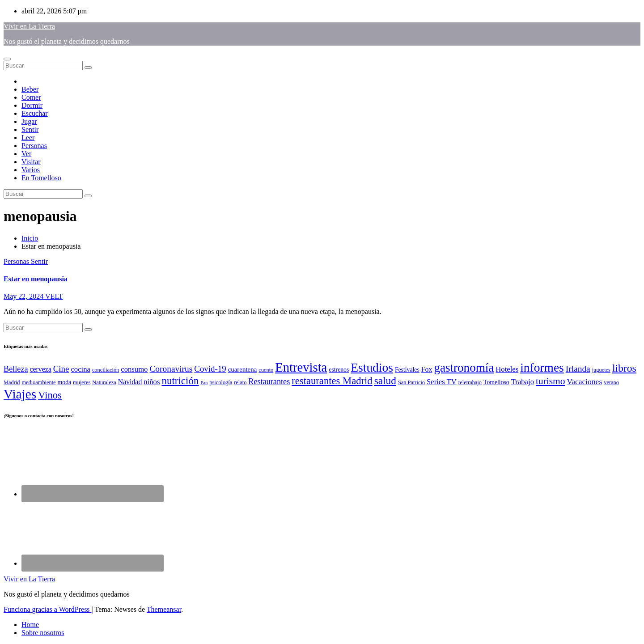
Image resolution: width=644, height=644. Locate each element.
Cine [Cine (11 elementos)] (61, 369)
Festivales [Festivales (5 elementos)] (407, 370)
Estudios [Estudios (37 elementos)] (372, 368)
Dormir (32, 105)
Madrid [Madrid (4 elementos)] (12, 382)
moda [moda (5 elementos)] (65, 382)
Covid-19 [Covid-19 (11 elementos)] (210, 369)
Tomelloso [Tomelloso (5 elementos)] (496, 382)
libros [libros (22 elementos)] (624, 368)
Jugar (29, 121)
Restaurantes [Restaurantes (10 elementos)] (269, 381)
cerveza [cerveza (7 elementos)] (41, 369)
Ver (26, 154)
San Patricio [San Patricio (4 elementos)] (411, 382)
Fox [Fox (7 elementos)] (427, 369)
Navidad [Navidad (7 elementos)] (130, 382)
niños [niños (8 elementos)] (152, 382)
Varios (31, 170)
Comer (31, 97)
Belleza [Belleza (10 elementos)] (16, 369)
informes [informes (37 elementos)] (542, 368)
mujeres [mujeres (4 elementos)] (82, 382)
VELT (54, 296)
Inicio (30, 238)
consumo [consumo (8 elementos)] (134, 369)
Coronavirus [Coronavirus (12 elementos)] (171, 369)
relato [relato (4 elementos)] (240, 382)
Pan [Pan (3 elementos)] (204, 383)
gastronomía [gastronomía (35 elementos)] (464, 368)
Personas (34, 146)
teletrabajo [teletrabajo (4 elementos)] (470, 382)
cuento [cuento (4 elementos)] (266, 370)
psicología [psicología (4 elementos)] (221, 382)
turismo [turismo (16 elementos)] (551, 381)
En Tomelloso (41, 178)
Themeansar (164, 609)
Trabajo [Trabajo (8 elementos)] (523, 382)
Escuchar (35, 113)
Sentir (30, 129)
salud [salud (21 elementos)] (385, 381)
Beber (30, 89)
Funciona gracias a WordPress (48, 609)
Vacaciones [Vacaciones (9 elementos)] (584, 381)
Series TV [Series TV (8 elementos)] (442, 382)
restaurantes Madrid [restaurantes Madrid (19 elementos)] (332, 381)
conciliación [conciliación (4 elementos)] (106, 370)
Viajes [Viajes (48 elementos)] (20, 394)
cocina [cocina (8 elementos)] (80, 369)
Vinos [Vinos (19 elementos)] (50, 395)
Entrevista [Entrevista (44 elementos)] (301, 367)
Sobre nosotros (43, 633)
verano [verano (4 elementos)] (611, 382)
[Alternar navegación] (7, 59)
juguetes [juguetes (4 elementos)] (601, 370)
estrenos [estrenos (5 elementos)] (339, 370)
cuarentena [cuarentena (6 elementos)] (243, 369)
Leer (28, 138)
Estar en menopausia (36, 279)
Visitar (31, 162)
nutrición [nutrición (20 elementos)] (180, 381)
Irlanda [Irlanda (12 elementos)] (578, 369)
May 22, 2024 (24, 296)
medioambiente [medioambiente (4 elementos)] (38, 382)
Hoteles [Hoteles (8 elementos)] (507, 369)
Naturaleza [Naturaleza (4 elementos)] (104, 382)
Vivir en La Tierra (29, 26)
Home (30, 625)
